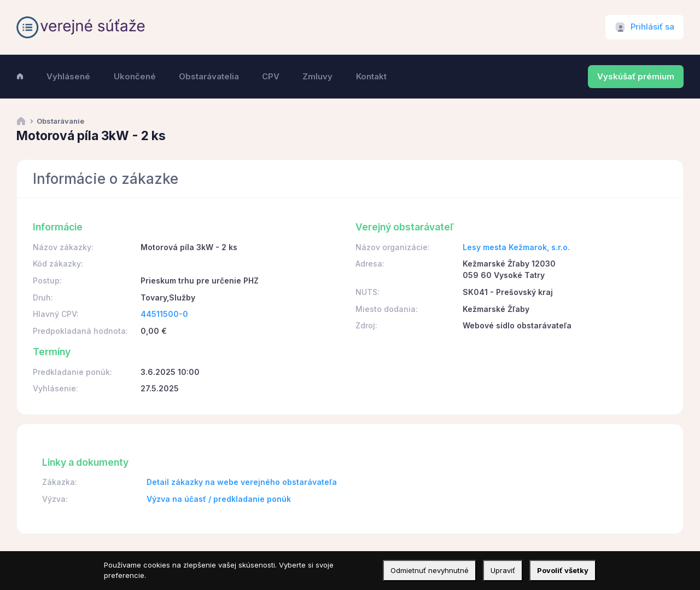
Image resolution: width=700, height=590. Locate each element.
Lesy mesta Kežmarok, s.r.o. (516, 247)
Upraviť (503, 570)
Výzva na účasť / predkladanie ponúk (219, 499)
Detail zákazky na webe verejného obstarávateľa (242, 482)
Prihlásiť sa (652, 27)
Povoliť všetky (563, 570)
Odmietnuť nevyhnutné (430, 570)
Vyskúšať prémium (636, 77)
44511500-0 (164, 314)
